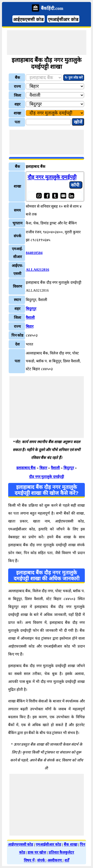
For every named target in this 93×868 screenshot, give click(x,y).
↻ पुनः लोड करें (74, 77)
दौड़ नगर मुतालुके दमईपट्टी (52, 177)
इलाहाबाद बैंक (26, 468)
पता (17, 122)
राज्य (17, 87)
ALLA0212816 (37, 270)
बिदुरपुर (31, 309)
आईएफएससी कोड (29, 20)
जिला (17, 95)
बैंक (17, 78)
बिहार (30, 326)
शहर (17, 104)
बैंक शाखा (71, 845)
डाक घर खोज (37, 852)
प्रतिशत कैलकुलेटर (61, 852)
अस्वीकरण (55, 860)
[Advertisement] (47, 43)
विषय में (29, 860)
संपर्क (42, 860)
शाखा (17, 113)
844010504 (34, 253)
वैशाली (30, 318)
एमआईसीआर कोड (63, 20)
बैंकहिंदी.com (52, 8)
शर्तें (67, 860)
